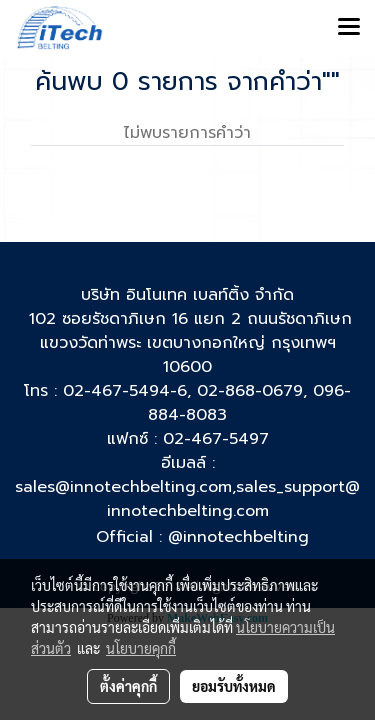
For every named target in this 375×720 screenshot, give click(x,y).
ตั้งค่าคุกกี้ (128, 686)
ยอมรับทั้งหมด (234, 686)
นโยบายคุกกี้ (141, 648)
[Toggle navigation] (349, 28)
